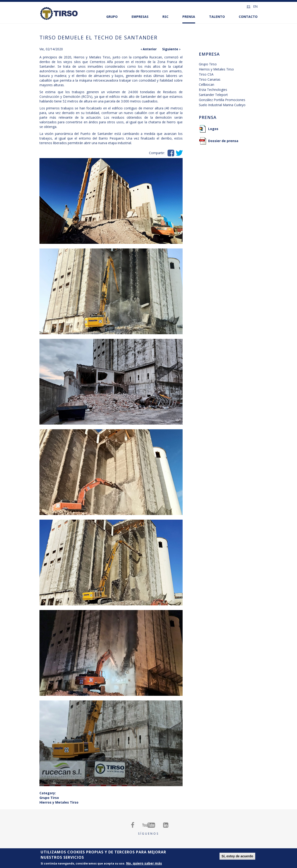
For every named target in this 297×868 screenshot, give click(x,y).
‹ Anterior (149, 49)
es (249, 6)
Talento (217, 17)
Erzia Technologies (213, 90)
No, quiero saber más (144, 863)
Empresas (140, 17)
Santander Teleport (213, 95)
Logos (213, 129)
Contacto (248, 17)
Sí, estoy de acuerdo (237, 856)
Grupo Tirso (49, 798)
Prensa (189, 17)
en (255, 6)
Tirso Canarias (210, 79)
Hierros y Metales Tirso (59, 802)
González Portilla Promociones (222, 100)
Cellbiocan (207, 84)
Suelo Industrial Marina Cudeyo (222, 105)
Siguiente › (171, 49)
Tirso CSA (206, 74)
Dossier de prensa (223, 141)
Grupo (112, 17)
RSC (165, 17)
